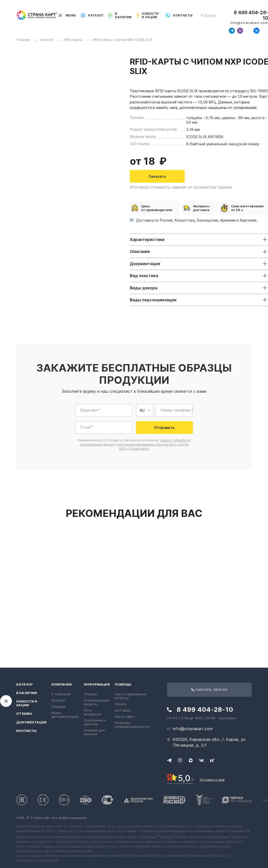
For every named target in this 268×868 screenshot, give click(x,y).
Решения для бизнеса (94, 732)
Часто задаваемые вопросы (131, 696)
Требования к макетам (95, 722)
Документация (31, 722)
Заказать (157, 176)
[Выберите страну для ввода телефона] (145, 410)
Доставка (123, 710)
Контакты (179, 15)
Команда (58, 707)
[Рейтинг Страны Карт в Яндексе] (180, 779)
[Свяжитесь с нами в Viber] (240, 31)
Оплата (121, 704)
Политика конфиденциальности (132, 725)
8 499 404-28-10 (251, 15)
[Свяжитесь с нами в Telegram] (232, 31)
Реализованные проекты (97, 702)
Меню (67, 15)
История (58, 700)
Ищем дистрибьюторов (65, 715)
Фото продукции (93, 712)
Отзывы (24, 714)
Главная (24, 40)
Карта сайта (125, 716)
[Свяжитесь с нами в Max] (248, 31)
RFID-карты (74, 40)
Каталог (92, 15)
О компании (61, 694)
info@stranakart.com (249, 23)
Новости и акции (147, 15)
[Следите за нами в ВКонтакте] (257, 31)
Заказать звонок (209, 690)
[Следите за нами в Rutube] (265, 31)
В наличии (120, 15)
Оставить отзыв (212, 780)
